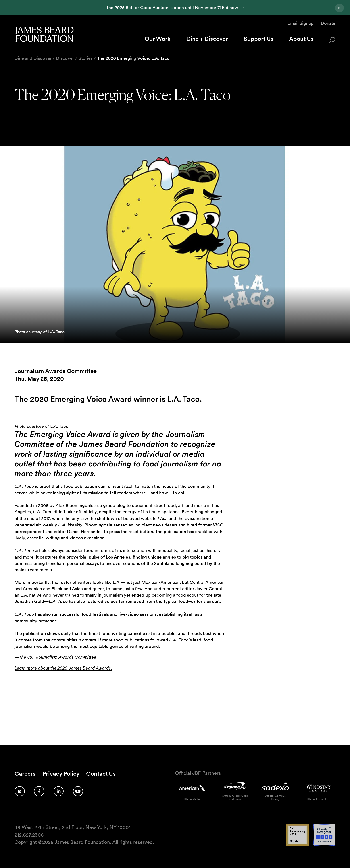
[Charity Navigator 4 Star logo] (324, 845)
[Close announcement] (339, 8)
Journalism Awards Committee (56, 371)
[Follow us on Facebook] (39, 791)
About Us (301, 39)
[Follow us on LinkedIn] (59, 791)
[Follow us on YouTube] (78, 791)
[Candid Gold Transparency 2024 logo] (298, 845)
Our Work (158, 39)
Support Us (259, 39)
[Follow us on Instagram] (20, 791)
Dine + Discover (207, 39)
